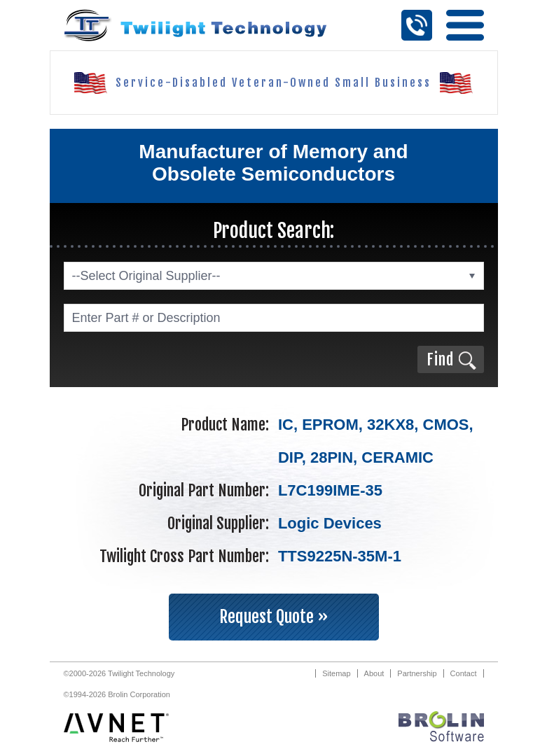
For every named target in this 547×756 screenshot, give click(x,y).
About (374, 673)
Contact (464, 673)
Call (417, 25)
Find (440, 359)
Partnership (417, 673)
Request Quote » (274, 617)
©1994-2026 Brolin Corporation (117, 694)
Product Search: (273, 231)
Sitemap (336, 673)
